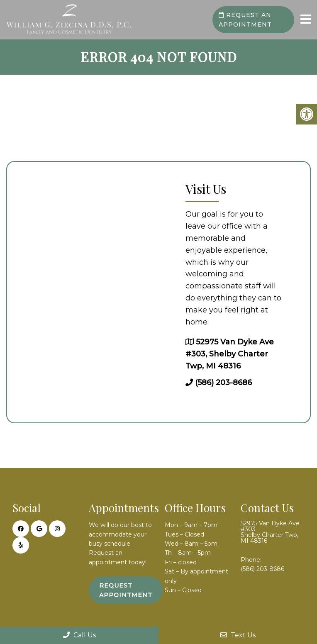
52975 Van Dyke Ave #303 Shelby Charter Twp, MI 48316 (270, 532)
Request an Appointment (245, 20)
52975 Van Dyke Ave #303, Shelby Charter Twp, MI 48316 (230, 354)
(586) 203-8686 (223, 383)
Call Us (79, 635)
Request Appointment (126, 590)
